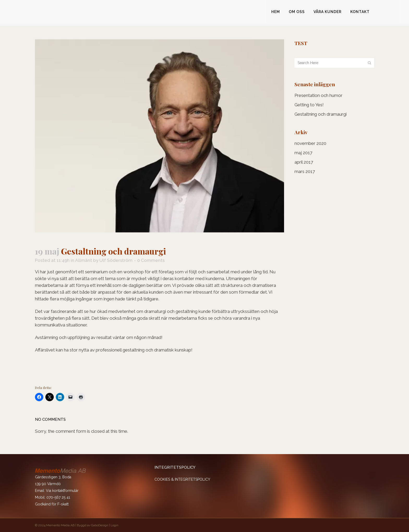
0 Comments (151, 260)
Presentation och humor (318, 95)
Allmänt (84, 260)
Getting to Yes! (309, 105)
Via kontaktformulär (62, 491)
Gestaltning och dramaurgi (321, 114)
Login (115, 525)
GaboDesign (100, 525)
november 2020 (310, 143)
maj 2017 (303, 153)
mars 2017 (305, 171)
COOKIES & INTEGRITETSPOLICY (182, 479)
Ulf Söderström (116, 260)
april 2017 (304, 162)
